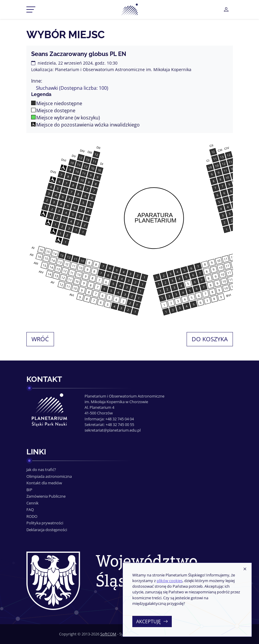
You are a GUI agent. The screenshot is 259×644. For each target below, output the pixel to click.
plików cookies (170, 581)
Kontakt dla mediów (44, 483)
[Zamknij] (245, 569)
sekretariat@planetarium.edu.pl (113, 430)
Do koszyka (210, 339)
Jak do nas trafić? (41, 470)
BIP (29, 490)
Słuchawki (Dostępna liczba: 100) (72, 88)
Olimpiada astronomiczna (49, 476)
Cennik (32, 503)
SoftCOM (108, 634)
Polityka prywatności (45, 523)
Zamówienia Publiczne (46, 496)
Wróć (40, 339)
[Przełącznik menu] (31, 9)
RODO (32, 516)
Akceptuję (152, 621)
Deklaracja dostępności (47, 530)
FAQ (30, 510)
